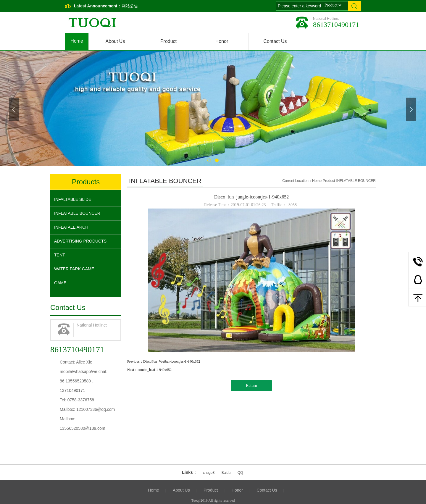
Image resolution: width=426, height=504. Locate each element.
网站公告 (130, 6)
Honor (222, 41)
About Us (115, 41)
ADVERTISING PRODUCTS (80, 241)
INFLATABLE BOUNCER (77, 213)
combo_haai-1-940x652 (155, 370)
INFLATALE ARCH (71, 227)
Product (168, 41)
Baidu (226, 473)
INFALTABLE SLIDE (73, 199)
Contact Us (275, 41)
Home (77, 41)
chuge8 (209, 473)
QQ (240, 473)
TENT (60, 255)
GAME (60, 283)
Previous (14, 109)
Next (412, 109)
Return (251, 386)
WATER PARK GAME (74, 269)
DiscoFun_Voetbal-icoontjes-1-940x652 (172, 361)
